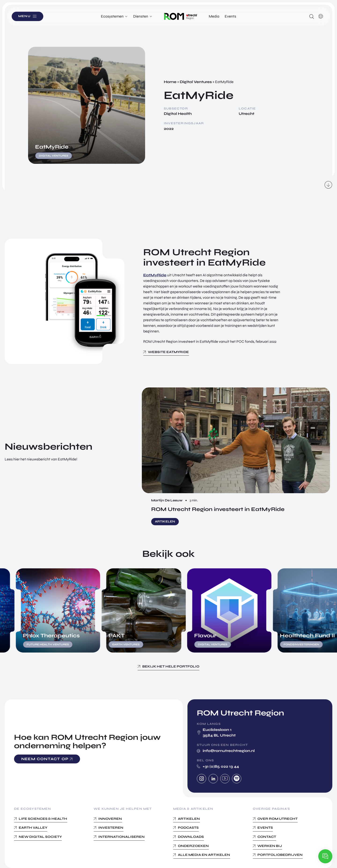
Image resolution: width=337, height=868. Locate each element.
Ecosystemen (112, 16)
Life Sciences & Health (43, 819)
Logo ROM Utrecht (181, 16)
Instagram (201, 779)
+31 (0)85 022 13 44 (221, 766)
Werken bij (270, 846)
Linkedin (213, 779)
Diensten (141, 16)
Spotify (237, 779)
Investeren (111, 828)
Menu (26, 16)
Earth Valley (33, 828)
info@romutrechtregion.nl (229, 751)
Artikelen (189, 819)
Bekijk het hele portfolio (171, 666)
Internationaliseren (121, 837)
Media (214, 16)
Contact (267, 837)
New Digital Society (40, 837)
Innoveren (110, 819)
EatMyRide (155, 275)
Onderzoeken (193, 846)
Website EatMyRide (168, 352)
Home (170, 82)
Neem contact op (45, 759)
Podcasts (188, 828)
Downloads (191, 837)
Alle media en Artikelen (204, 855)
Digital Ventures (196, 82)
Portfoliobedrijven (280, 855)
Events (230, 16)
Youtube (225, 779)
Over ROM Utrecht (278, 819)
